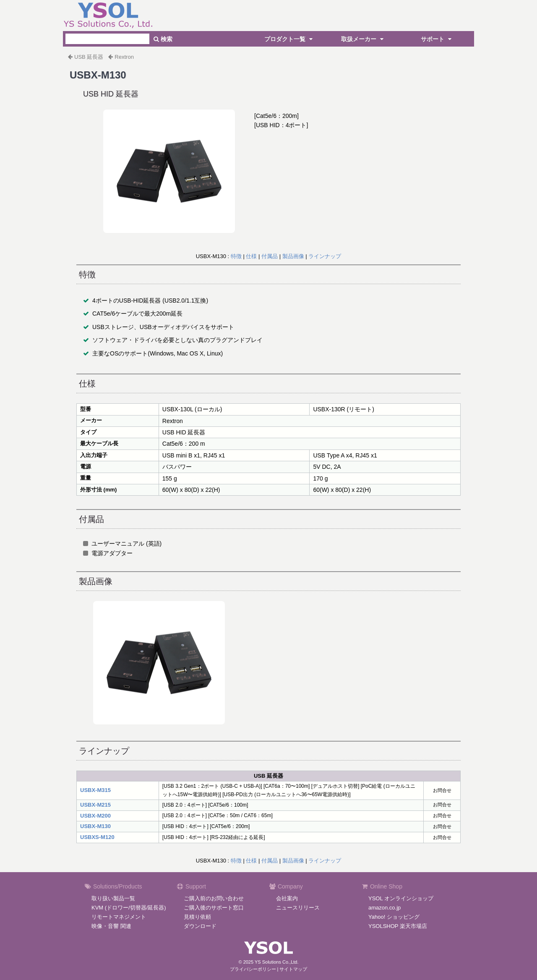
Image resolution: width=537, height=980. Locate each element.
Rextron (124, 57)
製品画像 (293, 256)
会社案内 (287, 898)
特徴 (236, 256)
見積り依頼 (197, 917)
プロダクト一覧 (289, 39)
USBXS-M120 (97, 837)
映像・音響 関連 (111, 926)
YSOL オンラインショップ (401, 898)
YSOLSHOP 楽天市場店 (398, 926)
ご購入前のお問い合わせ (214, 898)
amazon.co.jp (385, 908)
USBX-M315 (95, 790)
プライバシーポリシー (253, 969)
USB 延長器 (89, 57)
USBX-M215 (95, 805)
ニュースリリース (298, 908)
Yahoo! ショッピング (394, 917)
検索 (163, 39)
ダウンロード (200, 926)
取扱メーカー (363, 39)
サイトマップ (293, 969)
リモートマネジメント (119, 917)
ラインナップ (325, 256)
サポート (437, 39)
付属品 (270, 256)
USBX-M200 (95, 816)
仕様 (251, 256)
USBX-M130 (95, 826)
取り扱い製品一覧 (113, 898)
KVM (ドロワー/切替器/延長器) (129, 908)
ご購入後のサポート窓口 (214, 908)
